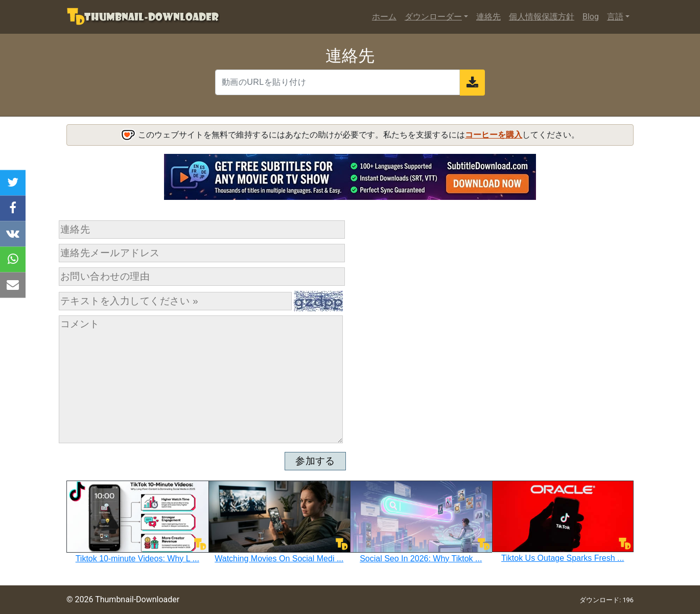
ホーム (384, 17)
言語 (615, 17)
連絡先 (488, 17)
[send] (472, 83)
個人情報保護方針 (542, 17)
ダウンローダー (433, 17)
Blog (591, 17)
